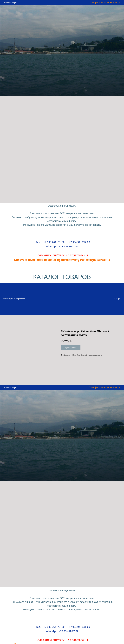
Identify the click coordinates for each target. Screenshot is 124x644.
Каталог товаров (10, 2)
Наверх (118, 299)
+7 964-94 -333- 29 (80, 242)
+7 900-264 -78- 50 (54, 242)
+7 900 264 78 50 (111, 2)
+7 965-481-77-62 (69, 246)
